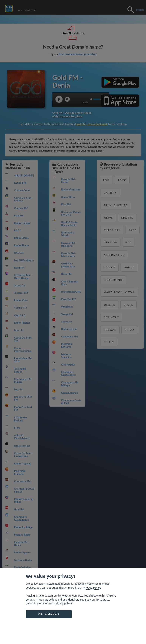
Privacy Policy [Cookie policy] (92, 588)
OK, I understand (49, 614)
